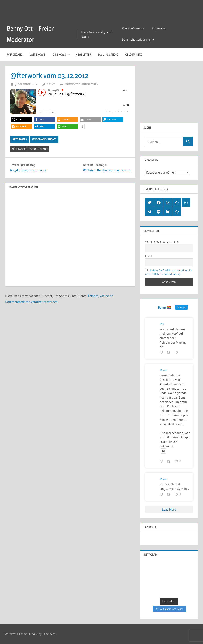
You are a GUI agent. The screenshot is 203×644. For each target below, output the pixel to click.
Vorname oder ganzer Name (162, 242)
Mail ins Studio (108, 55)
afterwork (19, 149)
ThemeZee (49, 634)
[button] (22, 120)
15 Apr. (164, 370)
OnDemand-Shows (44, 139)
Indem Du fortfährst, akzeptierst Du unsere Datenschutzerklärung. (169, 272)
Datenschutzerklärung (138, 39)
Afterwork (20, 139)
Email (148, 256)
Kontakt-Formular (133, 28)
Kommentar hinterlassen (81, 84)
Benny (51, 84)
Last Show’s (38, 55)
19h (162, 324)
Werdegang (15, 55)
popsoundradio (38, 149)
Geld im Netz (134, 55)
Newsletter (83, 55)
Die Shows (61, 55)
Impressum (159, 28)
